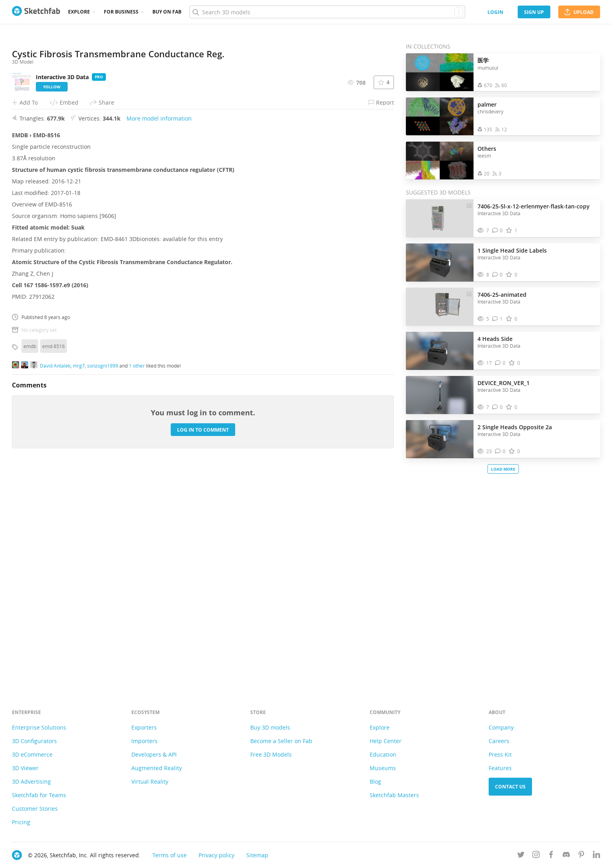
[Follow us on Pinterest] (581, 856)
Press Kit (500, 754)
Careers (499, 741)
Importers (144, 741)
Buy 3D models (270, 727)
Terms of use (170, 855)
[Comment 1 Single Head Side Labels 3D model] (498, 275)
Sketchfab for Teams (39, 795)
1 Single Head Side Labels (512, 250)
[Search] (327, 12)
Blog (375, 781)
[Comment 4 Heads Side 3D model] (500, 363)
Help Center (386, 741)
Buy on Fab (167, 12)
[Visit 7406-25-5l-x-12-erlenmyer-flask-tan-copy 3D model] (440, 218)
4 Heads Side (495, 339)
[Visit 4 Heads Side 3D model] (440, 351)
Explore (79, 12)
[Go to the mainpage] (36, 12)
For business (121, 12)
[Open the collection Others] (440, 161)
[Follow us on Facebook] (551, 856)
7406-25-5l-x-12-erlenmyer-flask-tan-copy (534, 206)
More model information (159, 332)
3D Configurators (34, 741)
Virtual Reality (150, 781)
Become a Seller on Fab (281, 741)
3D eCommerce (32, 754)
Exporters (144, 727)
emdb (30, 560)
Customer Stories (35, 809)
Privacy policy (216, 855)
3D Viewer (25, 768)
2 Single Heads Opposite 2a (515, 427)
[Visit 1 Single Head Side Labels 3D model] (440, 263)
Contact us (510, 787)
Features (500, 768)
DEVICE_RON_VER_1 (504, 383)
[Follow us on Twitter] (521, 856)
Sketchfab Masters (394, 795)
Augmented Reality (157, 768)
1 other (137, 579)
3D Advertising (31, 781)
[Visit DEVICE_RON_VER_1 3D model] (440, 395)
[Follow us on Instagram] (536, 856)
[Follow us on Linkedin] (596, 856)
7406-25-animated (502, 295)
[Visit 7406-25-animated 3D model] (440, 307)
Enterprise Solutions (39, 727)
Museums (383, 768)
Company (501, 727)
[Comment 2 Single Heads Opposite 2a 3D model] (500, 451)
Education (383, 754)
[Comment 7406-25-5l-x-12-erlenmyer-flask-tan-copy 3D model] (498, 231)
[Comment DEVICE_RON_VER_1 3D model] (498, 407)
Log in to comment (203, 643)
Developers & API (154, 754)
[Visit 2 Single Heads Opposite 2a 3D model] (440, 439)
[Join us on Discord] (566, 856)
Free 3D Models (271, 754)
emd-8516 (54, 560)
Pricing (21, 822)
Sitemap (257, 855)
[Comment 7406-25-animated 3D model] (498, 319)
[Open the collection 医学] (440, 72)
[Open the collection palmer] (440, 116)
